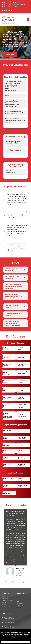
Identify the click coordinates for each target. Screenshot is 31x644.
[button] (28, 20)
